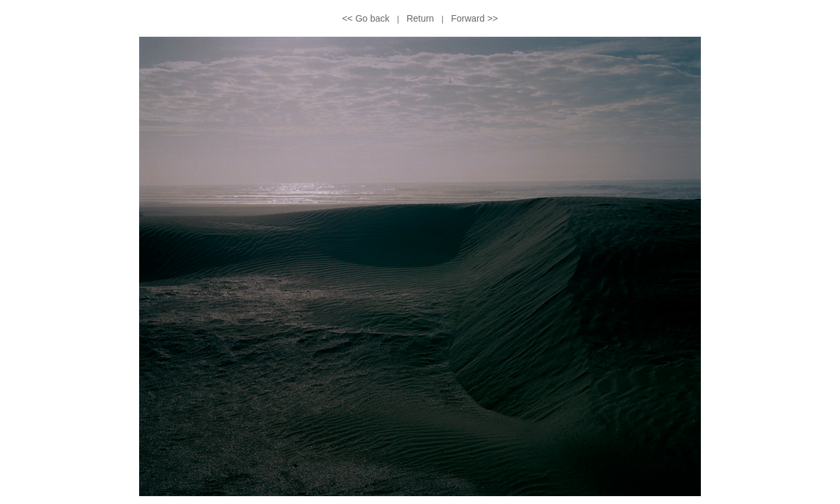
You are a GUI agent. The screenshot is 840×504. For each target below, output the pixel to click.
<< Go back (366, 18)
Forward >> (474, 18)
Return (420, 18)
